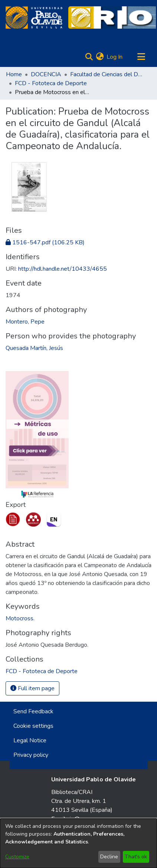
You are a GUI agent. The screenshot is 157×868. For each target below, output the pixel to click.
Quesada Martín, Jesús (34, 348)
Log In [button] (115, 57)
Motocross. (20, 618)
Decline (109, 857)
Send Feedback (33, 711)
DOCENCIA (46, 74)
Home (14, 74)
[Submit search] (89, 57)
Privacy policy (31, 755)
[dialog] (78, 843)
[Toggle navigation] (141, 57)
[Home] (34, 17)
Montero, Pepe (25, 322)
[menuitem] (100, 57)
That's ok (136, 857)
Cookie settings (33, 726)
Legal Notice (30, 740)
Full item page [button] (32, 688)
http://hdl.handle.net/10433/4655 (63, 269)
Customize (17, 857)
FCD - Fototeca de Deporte (51, 83)
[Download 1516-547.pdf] (45, 242)
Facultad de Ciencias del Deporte (107, 74)
